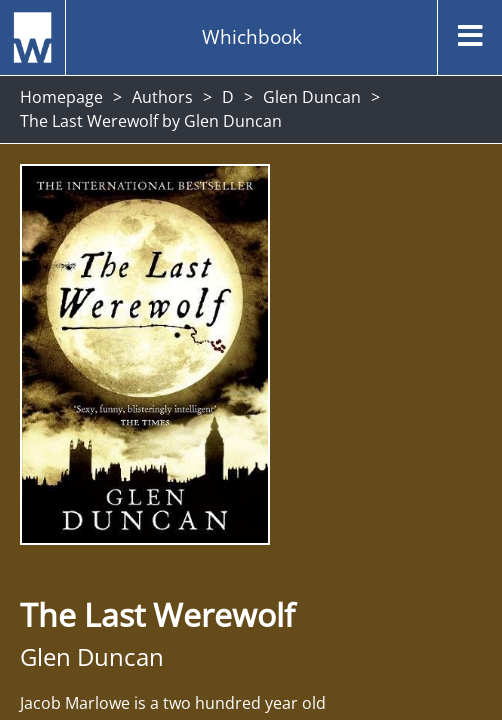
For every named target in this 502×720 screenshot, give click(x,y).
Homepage (61, 97)
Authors (162, 97)
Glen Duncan (312, 97)
